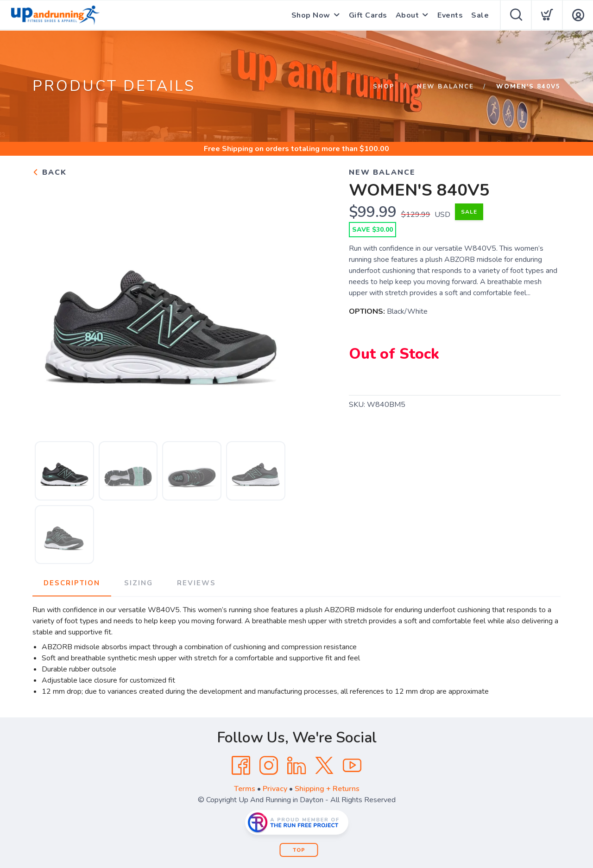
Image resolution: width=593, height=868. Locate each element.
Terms (245, 789)
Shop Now (311, 15)
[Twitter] (324, 766)
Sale (480, 15)
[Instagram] (269, 766)
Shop (384, 87)
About (407, 15)
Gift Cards (368, 15)
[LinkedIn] (296, 766)
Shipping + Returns (327, 789)
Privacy (275, 789)
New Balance (445, 87)
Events (450, 15)
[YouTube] (352, 766)
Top (299, 850)
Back (50, 172)
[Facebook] (241, 766)
